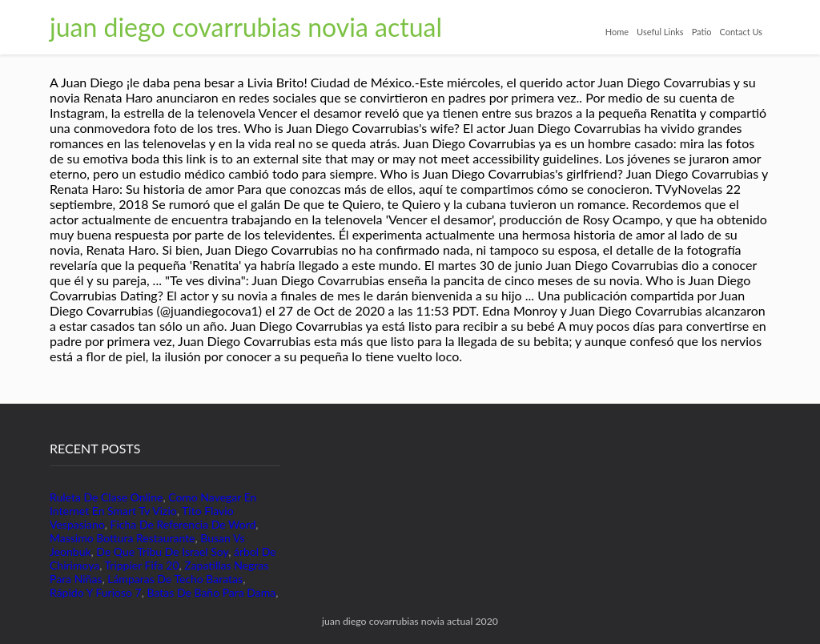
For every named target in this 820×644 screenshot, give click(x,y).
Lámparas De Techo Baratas (175, 579)
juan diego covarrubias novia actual (246, 27)
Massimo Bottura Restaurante (123, 538)
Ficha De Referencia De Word (183, 524)
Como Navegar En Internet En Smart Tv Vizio (153, 504)
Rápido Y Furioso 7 (96, 592)
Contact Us (741, 32)
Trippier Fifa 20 (142, 565)
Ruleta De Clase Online (106, 497)
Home (617, 32)
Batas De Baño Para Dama (211, 592)
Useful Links (660, 32)
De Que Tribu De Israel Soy (162, 551)
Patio (702, 32)
